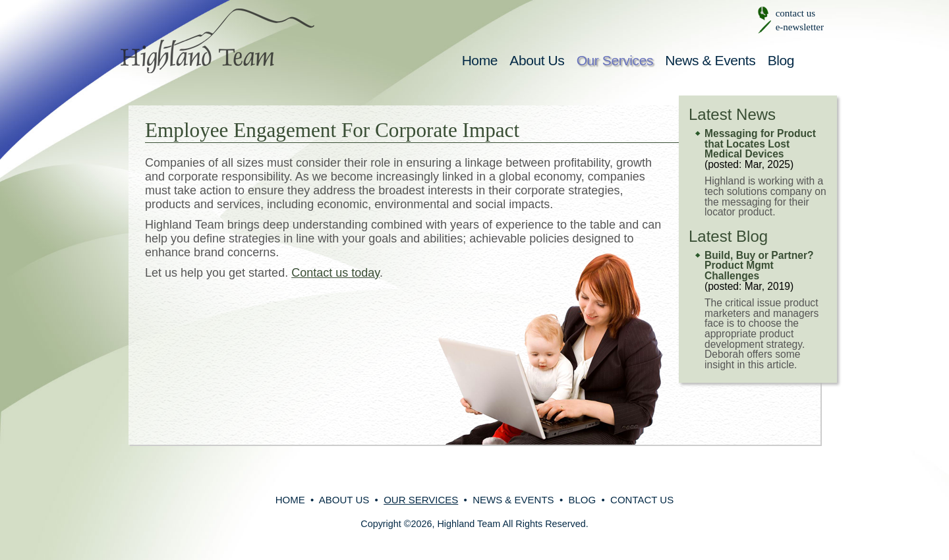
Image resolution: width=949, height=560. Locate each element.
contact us (795, 13)
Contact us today (335, 273)
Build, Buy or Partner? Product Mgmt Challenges (759, 266)
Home (480, 60)
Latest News (732, 114)
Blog (781, 60)
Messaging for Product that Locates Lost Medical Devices (760, 144)
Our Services (615, 60)
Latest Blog (728, 236)
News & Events (710, 60)
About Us (537, 60)
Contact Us (642, 500)
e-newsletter (800, 27)
